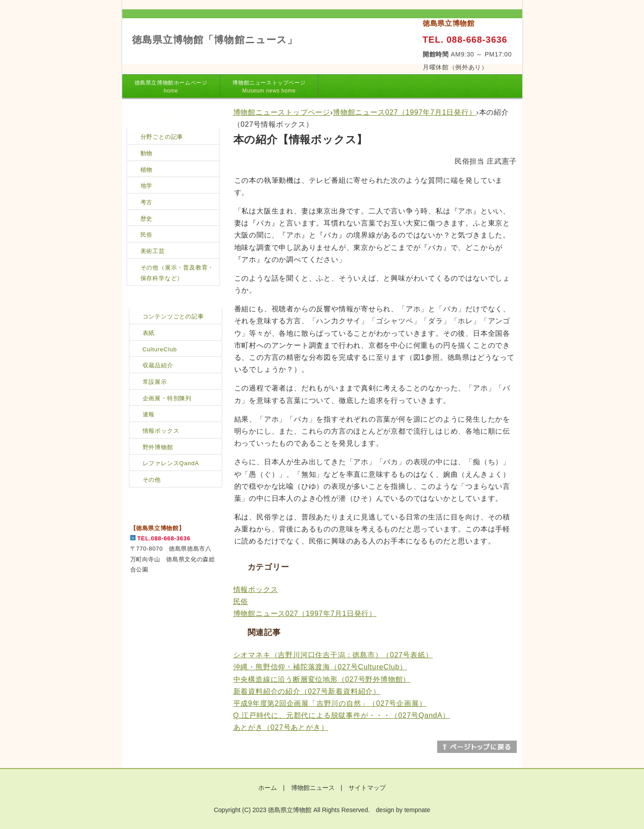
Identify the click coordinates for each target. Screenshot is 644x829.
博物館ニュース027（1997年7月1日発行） (405, 112)
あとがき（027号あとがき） (281, 727)
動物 (147, 153)
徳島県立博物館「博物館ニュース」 (215, 40)
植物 (147, 170)
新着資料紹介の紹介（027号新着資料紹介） (307, 691)
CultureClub (160, 349)
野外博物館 (158, 447)
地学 (147, 186)
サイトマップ (367, 788)
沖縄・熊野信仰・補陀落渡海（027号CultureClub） (320, 667)
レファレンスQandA (171, 463)
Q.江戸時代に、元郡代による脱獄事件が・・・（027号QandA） (342, 715)
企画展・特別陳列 (167, 398)
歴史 (147, 219)
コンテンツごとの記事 (173, 316)
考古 (147, 202)
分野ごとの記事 (162, 137)
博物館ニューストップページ (269, 87)
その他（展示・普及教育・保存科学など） (177, 273)
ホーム (268, 788)
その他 (152, 480)
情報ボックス (256, 590)
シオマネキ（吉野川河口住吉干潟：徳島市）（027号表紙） (333, 655)
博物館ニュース (313, 788)
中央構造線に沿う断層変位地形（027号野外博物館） (322, 679)
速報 (149, 414)
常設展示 (155, 382)
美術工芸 (153, 251)
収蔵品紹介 (158, 365)
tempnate (417, 810)
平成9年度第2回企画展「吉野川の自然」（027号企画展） (330, 703)
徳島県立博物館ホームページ (171, 87)
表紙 (149, 333)
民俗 (241, 602)
